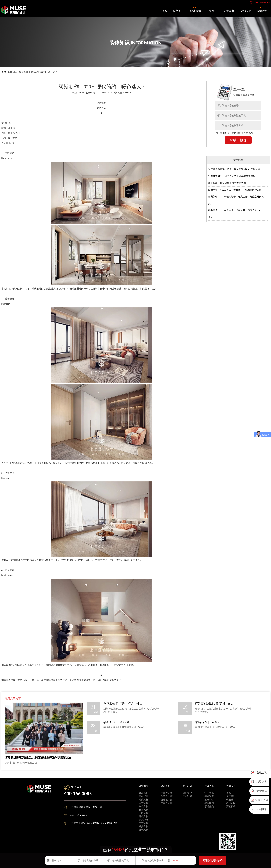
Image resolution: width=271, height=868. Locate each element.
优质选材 (231, 800)
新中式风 (144, 796)
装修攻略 (209, 800)
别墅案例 (144, 786)
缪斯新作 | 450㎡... (208, 722)
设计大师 (195, 10)
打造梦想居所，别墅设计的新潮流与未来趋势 (232, 176)
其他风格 (144, 830)
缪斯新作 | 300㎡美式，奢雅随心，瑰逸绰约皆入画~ (236, 190)
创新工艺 (231, 793)
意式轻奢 (144, 820)
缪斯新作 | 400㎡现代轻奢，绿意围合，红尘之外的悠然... (236, 200)
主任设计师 (167, 793)
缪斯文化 (187, 793)
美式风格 (144, 803)
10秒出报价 (238, 140)
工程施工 (212, 11)
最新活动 (262, 10)
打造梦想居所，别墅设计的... (214, 704)
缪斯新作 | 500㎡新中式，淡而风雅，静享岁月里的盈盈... (236, 214)
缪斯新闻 (209, 803)
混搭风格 (144, 827)
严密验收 (231, 806)
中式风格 (144, 823)
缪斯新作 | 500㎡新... (118, 722)
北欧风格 (144, 813)
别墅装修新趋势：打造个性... (123, 704)
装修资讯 (209, 786)
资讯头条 (246, 11)
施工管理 (231, 796)
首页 (165, 11)
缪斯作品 (209, 806)
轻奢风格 (144, 793)
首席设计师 (167, 800)
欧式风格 (144, 806)
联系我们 (187, 796)
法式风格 (144, 800)
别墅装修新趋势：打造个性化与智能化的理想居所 (234, 169)
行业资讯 (209, 793)
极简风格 (144, 810)
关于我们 (187, 786)
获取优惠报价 (213, 861)
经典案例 (179, 11)
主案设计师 (167, 803)
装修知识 (209, 796)
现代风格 (144, 816)
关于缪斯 (230, 11)
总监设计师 (167, 796)
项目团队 (231, 803)
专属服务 (231, 786)
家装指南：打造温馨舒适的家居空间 (227, 183)
